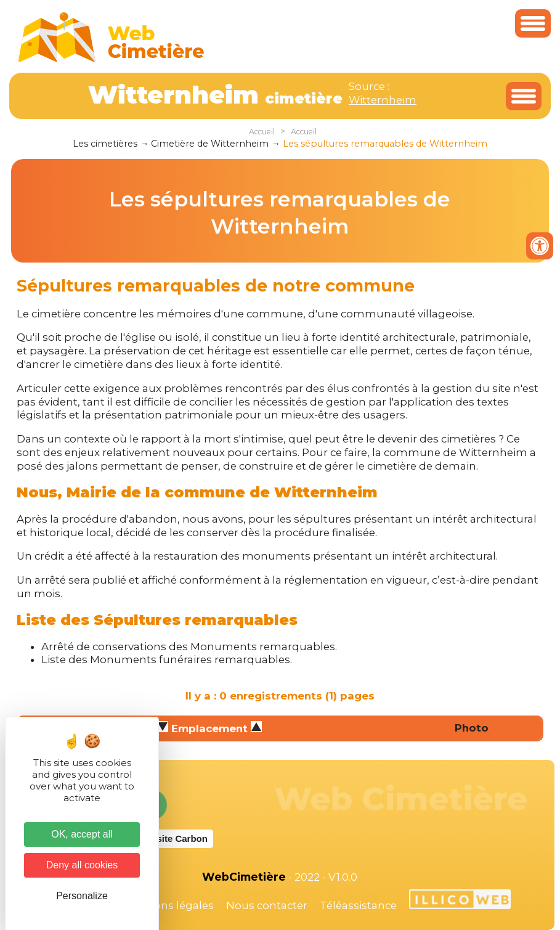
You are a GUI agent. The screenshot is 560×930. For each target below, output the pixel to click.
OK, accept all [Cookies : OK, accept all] (82, 834)
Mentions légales (169, 905)
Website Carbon (172, 838)
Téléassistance (358, 905)
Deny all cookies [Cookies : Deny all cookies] (82, 865)
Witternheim (383, 100)
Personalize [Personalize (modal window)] (82, 896)
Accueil (262, 132)
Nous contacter (267, 905)
